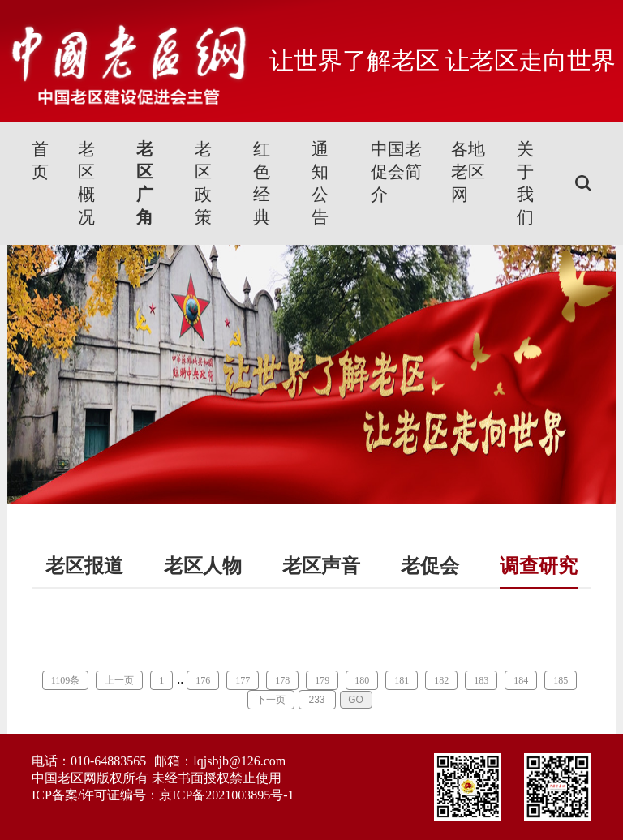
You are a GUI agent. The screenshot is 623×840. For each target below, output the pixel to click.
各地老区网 (468, 172)
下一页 (271, 700)
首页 (40, 161)
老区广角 (145, 183)
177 (243, 680)
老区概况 (86, 183)
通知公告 (320, 183)
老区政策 (203, 183)
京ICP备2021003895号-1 (226, 795)
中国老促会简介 (396, 172)
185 (561, 680)
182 (441, 680)
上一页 (119, 680)
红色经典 (262, 183)
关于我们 (525, 183)
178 (282, 680)
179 (322, 680)
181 (402, 680)
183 (481, 680)
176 (203, 680)
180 (362, 680)
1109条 (66, 680)
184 (521, 680)
